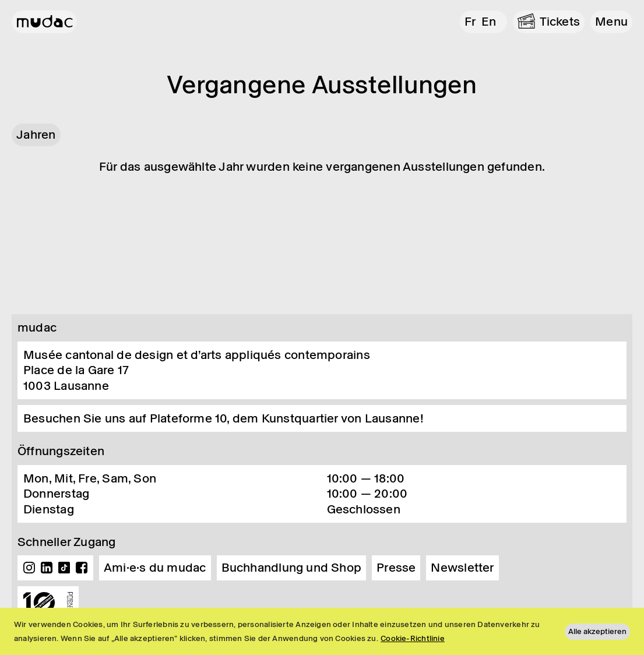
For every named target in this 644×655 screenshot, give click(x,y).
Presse (396, 568)
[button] (611, 22)
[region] (322, 631)
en (489, 22)
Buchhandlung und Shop (292, 568)
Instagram (29, 568)
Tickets (560, 22)
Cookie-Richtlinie (413, 638)
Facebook (82, 568)
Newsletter (462, 568)
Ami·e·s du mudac (155, 568)
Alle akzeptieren (597, 631)
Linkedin (47, 568)
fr (470, 22)
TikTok (64, 568)
